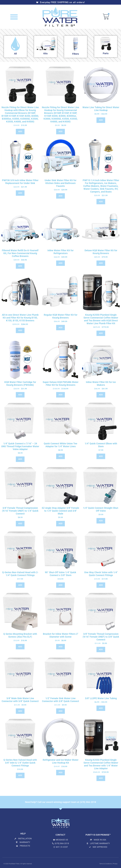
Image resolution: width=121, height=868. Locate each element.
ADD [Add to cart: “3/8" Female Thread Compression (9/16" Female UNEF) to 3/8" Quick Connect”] (101, 649)
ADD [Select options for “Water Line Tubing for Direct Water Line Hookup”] (101, 120)
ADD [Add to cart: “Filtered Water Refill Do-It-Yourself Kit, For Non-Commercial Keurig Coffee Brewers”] (20, 266)
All (15, 54)
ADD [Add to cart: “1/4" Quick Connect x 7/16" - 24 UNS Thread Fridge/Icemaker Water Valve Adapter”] (20, 459)
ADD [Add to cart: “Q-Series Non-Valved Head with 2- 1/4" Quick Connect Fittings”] (20, 585)
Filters (76, 54)
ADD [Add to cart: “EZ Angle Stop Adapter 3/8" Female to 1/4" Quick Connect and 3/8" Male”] (60, 523)
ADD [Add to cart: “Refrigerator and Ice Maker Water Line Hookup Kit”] (60, 772)
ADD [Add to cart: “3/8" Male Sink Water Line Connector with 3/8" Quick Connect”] (20, 711)
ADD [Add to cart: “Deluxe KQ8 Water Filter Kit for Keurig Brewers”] (101, 263)
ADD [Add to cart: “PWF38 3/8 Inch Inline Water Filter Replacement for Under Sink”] (20, 193)
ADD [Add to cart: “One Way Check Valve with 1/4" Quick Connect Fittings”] (101, 585)
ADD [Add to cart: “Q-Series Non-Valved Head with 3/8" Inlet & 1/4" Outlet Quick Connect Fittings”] (20, 775)
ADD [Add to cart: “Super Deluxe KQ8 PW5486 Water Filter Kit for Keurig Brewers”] (60, 395)
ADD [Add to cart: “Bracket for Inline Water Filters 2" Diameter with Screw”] (60, 647)
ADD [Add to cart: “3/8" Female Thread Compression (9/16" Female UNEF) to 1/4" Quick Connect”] (20, 523)
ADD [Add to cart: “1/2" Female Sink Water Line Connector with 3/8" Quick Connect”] (60, 711)
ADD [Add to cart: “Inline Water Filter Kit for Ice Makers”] (101, 395)
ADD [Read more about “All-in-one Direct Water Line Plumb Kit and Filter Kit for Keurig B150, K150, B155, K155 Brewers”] (20, 330)
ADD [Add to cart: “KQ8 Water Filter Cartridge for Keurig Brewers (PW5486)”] (20, 395)
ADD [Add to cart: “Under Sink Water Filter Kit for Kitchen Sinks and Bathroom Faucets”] (60, 196)
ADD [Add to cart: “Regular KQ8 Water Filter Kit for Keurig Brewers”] (60, 328)
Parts (106, 53)
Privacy (115, 864)
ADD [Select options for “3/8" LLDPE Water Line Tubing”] (101, 708)
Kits (46, 53)
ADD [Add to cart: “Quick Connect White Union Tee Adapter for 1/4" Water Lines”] (60, 456)
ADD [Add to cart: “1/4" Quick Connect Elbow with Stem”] (101, 456)
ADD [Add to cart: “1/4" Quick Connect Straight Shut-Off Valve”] (101, 521)
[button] (14, 17)
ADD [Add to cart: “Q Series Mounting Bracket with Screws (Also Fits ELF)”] (20, 647)
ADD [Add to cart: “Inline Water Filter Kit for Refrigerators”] (60, 263)
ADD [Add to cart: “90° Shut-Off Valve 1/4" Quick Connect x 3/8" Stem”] (60, 585)
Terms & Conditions (106, 864)
